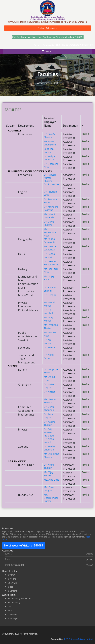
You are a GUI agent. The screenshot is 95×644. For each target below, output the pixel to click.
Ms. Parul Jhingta (49, 489)
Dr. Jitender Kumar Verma (51, 263)
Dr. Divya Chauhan (49, 408)
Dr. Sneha (49, 347)
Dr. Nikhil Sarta (49, 356)
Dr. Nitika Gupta (49, 386)
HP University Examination (20, 598)
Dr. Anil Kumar (48, 341)
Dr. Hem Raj (50, 295)
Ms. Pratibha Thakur (51, 326)
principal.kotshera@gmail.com (75, 45)
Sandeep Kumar (49, 150)
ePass (10, 587)
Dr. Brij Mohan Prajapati (49, 432)
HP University (14, 602)
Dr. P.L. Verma (51, 184)
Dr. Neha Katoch (49, 440)
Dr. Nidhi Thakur (49, 466)
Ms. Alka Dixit (51, 480)
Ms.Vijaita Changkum (50, 143)
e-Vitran (11, 575)
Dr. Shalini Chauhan (50, 448)
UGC (10, 606)
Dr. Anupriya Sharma (51, 371)
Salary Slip (12, 583)
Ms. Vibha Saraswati (49, 240)
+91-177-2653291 (45, 45)
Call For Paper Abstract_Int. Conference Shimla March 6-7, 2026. (48, 37)
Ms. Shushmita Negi (50, 232)
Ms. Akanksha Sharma (51, 455)
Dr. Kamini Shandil (50, 289)
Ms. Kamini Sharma (50, 401)
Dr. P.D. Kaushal (48, 312)
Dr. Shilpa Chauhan (49, 158)
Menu (47, 51)
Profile (85, 134)
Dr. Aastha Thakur (50, 423)
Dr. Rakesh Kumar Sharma (50, 178)
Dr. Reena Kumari (49, 255)
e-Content (12, 591)
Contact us (13, 614)
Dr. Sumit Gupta (49, 416)
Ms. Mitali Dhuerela (49, 216)
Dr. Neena (49, 392)
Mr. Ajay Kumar (48, 319)
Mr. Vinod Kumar (49, 304)
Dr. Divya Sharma (49, 223)
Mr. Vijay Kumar (49, 474)
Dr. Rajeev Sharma (49, 135)
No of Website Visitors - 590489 (24, 545)
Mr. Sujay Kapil (49, 278)
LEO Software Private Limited (79, 639)
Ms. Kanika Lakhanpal (50, 248)
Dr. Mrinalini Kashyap (51, 208)
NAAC (10, 610)
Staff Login (13, 618)
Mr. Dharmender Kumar (51, 498)
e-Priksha (12, 579)
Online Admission (48, 28)
